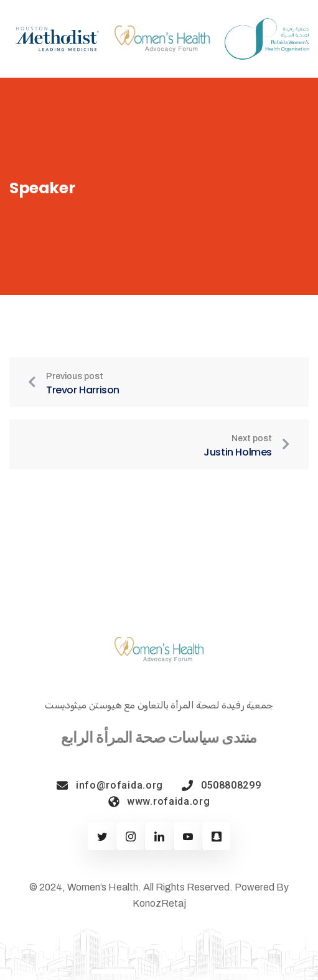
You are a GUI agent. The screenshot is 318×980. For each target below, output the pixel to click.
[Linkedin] (159, 836)
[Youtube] (188, 836)
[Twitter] (102, 836)
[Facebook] (130, 836)
